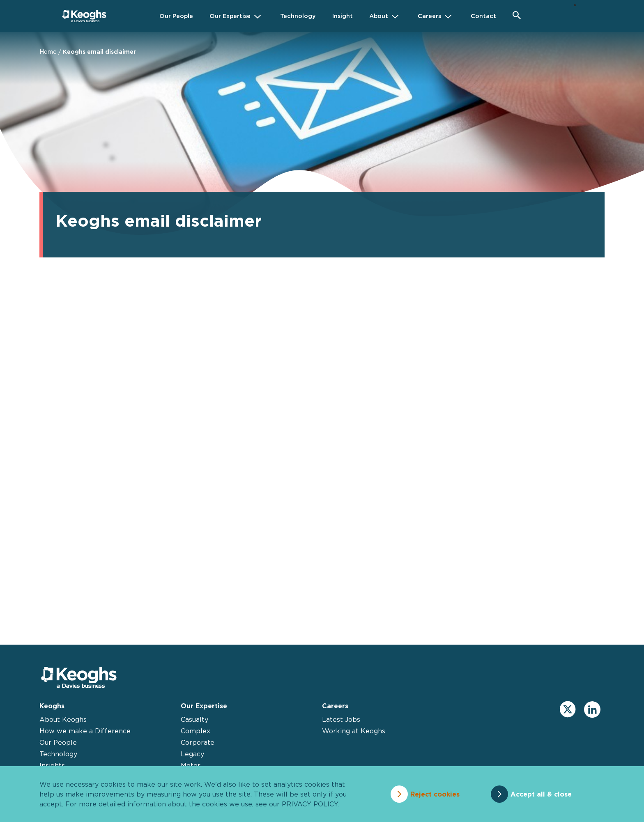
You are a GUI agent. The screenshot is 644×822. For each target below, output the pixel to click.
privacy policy (310, 804)
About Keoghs (63, 719)
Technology (58, 754)
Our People (58, 742)
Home (48, 52)
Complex (195, 731)
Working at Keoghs (354, 731)
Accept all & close (541, 794)
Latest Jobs (341, 719)
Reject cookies (435, 794)
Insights (52, 765)
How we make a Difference (85, 731)
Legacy (192, 754)
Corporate (198, 742)
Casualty (194, 719)
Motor (191, 765)
